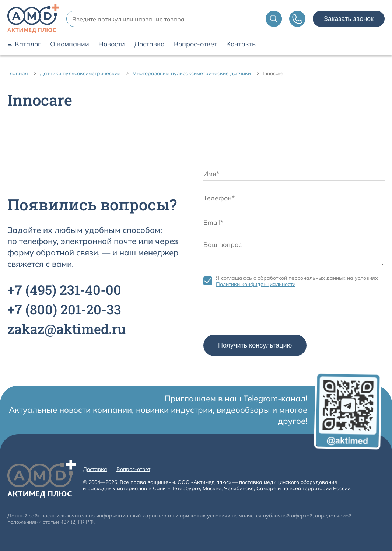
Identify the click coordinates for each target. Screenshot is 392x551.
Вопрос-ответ (195, 44)
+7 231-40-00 (64, 290)
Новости (112, 44)
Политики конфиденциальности (256, 284)
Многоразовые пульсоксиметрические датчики (192, 73)
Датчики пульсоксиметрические (80, 73)
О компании (70, 44)
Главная (18, 73)
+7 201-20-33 (64, 309)
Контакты (241, 44)
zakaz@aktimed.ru (66, 329)
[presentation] (259, 313)
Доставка (149, 44)
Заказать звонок (349, 19)
